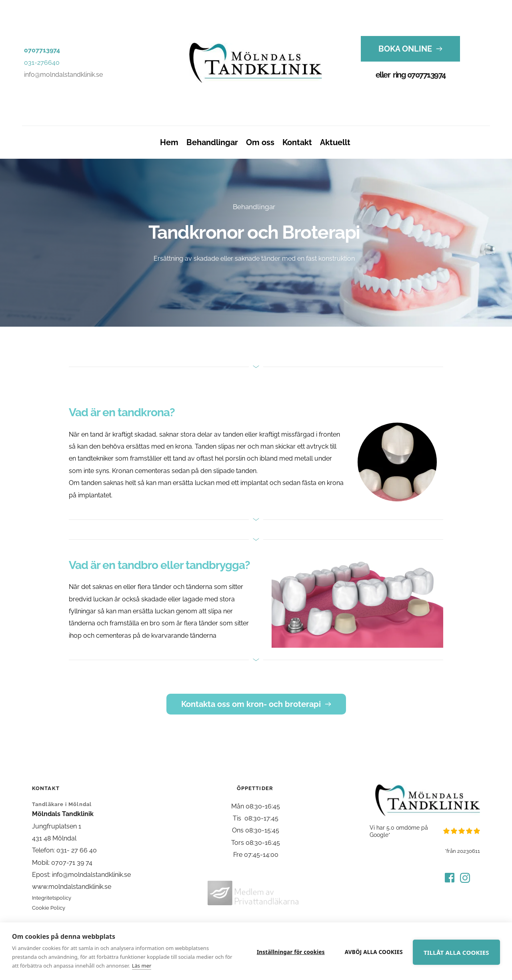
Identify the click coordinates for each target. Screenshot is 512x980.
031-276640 (42, 63)
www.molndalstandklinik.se (72, 887)
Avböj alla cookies (365, 951)
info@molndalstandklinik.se (63, 75)
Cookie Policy (49, 908)
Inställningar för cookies (282, 951)
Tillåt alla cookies (453, 952)
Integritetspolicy (52, 898)
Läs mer (150, 966)
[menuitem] (169, 142)
